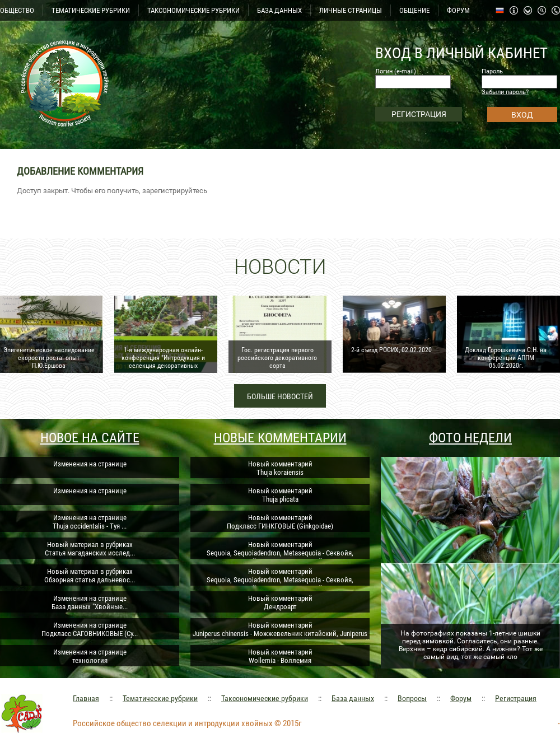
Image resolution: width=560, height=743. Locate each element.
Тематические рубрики (160, 698)
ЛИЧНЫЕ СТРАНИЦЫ (351, 10)
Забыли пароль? (505, 92)
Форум (461, 698)
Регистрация (516, 698)
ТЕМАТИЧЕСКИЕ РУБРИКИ (91, 10)
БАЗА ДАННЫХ (279, 10)
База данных (353, 698)
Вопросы (412, 698)
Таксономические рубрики (265, 698)
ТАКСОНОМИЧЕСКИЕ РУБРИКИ (193, 10)
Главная (86, 698)
